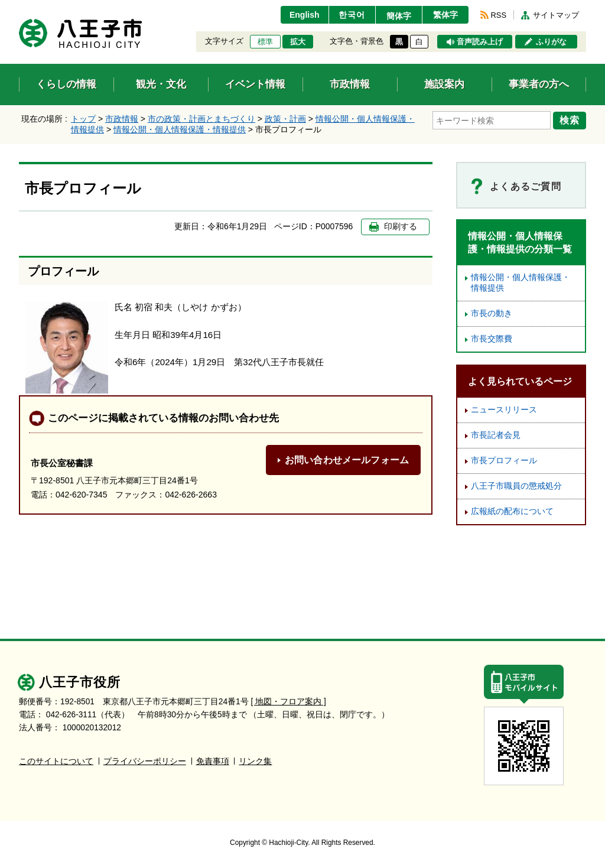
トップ (83, 119)
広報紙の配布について (512, 511)
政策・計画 (285, 119)
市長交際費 (492, 339)
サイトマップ (556, 15)
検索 (570, 120)
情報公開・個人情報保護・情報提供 (180, 129)
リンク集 (255, 761)
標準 (265, 42)
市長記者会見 (496, 435)
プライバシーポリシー (145, 761)
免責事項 (213, 761)
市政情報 (122, 119)
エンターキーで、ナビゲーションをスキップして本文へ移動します (19, 7)
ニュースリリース (504, 410)
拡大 (298, 42)
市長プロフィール (504, 461)
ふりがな (551, 42)
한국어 (352, 15)
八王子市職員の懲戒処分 (516, 486)
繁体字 (445, 15)
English (305, 15)
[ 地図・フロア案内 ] (289, 702)
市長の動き (492, 313)
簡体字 (399, 16)
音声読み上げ (480, 42)
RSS (499, 15)
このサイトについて (56, 761)
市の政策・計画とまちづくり (201, 119)
